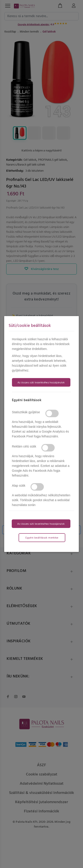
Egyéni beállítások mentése (42, 538)
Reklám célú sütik (24, 446)
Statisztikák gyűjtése (26, 412)
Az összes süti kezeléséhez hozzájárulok (41, 383)
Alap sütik (19, 486)
